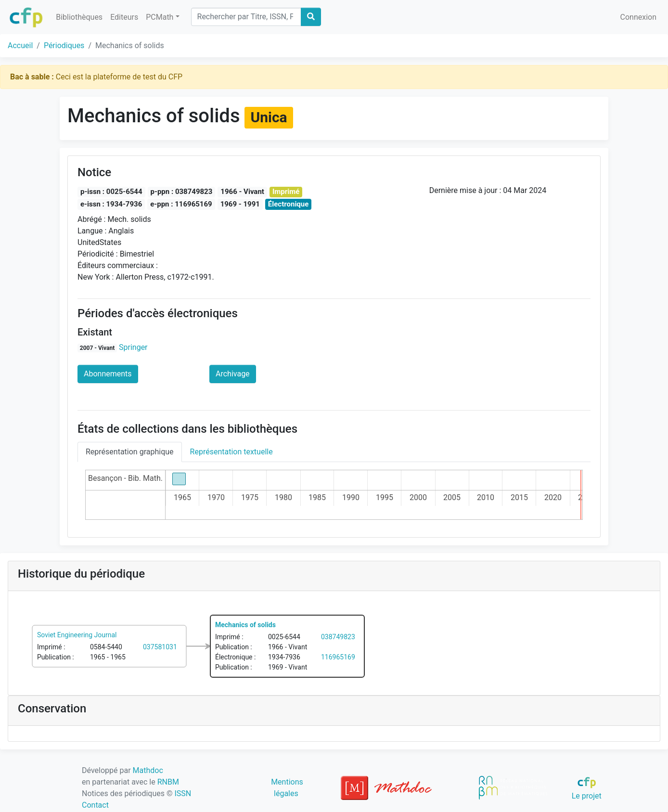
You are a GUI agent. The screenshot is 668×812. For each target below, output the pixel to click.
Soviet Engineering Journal (77, 635)
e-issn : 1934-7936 (111, 204)
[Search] (246, 17)
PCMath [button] (160, 17)
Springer (133, 347)
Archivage (233, 374)
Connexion (638, 17)
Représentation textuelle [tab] (231, 452)
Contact (95, 805)
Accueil (20, 45)
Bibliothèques (79, 17)
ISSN (183, 793)
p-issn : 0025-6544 (111, 192)
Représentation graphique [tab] (130, 452)
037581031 (160, 647)
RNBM (168, 782)
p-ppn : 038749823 (182, 192)
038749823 (338, 637)
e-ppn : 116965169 (181, 204)
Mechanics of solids (245, 625)
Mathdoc (148, 770)
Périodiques (64, 45)
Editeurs (124, 17)
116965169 (338, 657)
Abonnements (108, 374)
